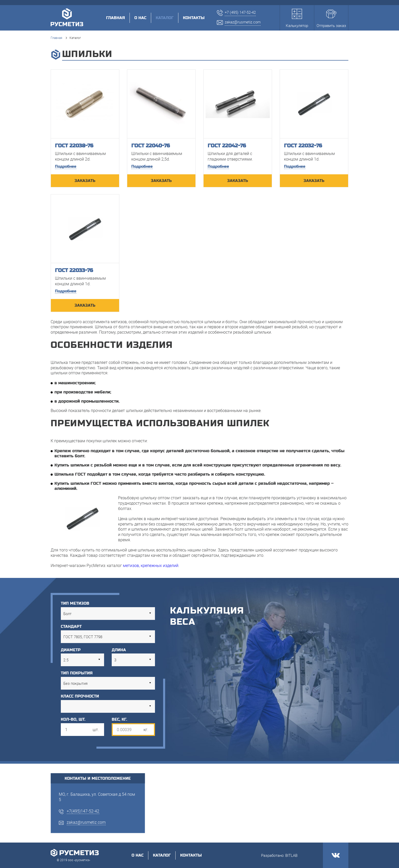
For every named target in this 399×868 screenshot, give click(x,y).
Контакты (194, 18)
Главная (116, 18)
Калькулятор (297, 18)
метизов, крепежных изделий (151, 565)
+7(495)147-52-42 (83, 811)
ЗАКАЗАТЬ (85, 181)
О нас (140, 18)
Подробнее (66, 166)
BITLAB (291, 855)
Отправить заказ (331, 18)
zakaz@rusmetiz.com (86, 822)
